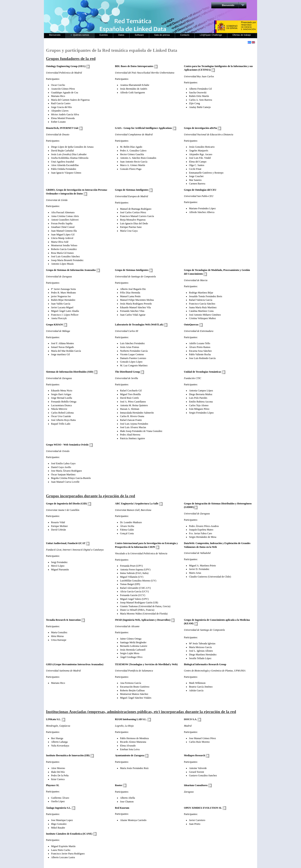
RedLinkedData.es (88, 6)
